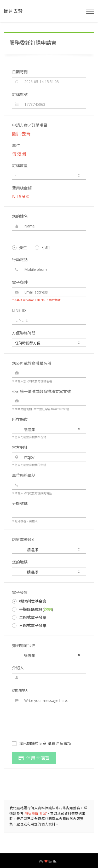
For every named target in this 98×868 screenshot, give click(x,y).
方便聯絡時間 (24, 333)
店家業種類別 (24, 539)
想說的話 (20, 690)
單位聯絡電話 (24, 475)
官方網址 (20, 447)
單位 (16, 145)
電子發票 (20, 592)
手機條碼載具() (33, 609)
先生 (19, 248)
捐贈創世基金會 (29, 601)
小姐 (42, 248)
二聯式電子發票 (29, 617)
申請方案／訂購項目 (30, 125)
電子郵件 (20, 282)
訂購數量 (20, 166)
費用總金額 (22, 188)
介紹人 (18, 668)
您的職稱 (20, 562)
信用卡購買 (34, 758)
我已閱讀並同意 (42, 743)
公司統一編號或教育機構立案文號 (41, 391)
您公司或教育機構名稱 (32, 363)
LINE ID (19, 310)
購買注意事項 (59, 743)
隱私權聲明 (36, 813)
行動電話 (20, 260)
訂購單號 (20, 95)
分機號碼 (20, 503)
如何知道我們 (24, 646)
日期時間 (20, 72)
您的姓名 (20, 216)
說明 (48, 609)
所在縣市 (20, 419)
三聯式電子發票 (29, 625)
